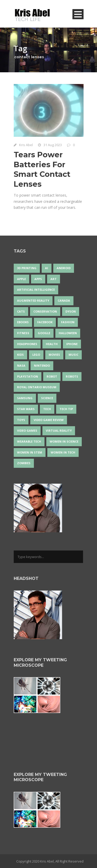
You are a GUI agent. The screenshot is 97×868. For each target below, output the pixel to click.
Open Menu (78, 14)
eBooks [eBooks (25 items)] (23, 322)
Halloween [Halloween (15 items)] (68, 333)
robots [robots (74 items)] (72, 376)
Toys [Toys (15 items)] (21, 420)
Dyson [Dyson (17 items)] (71, 311)
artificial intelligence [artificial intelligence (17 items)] (36, 290)
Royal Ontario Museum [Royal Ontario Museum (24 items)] (37, 387)
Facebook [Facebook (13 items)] (45, 322)
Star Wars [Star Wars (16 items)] (26, 409)
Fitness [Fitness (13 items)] (23, 333)
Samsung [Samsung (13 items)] (25, 398)
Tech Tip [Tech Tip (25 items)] (66, 409)
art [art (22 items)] (54, 279)
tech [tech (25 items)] (47, 409)
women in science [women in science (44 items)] (64, 441)
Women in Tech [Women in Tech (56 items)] (63, 452)
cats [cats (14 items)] (21, 311)
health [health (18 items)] (52, 344)
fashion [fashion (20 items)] (68, 322)
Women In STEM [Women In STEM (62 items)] (30, 452)
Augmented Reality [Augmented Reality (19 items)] (33, 300)
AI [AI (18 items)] (47, 268)
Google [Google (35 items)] (44, 333)
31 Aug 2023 (53, 145)
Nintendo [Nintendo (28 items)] (42, 365)
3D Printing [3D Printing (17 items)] (27, 268)
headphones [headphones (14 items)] (27, 344)
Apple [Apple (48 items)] (21, 279)
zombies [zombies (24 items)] (24, 463)
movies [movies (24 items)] (54, 355)
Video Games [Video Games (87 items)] (27, 430)
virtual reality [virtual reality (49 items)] (59, 430)
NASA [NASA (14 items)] (21, 365)
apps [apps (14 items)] (38, 279)
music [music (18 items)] (73, 355)
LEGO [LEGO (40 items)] (36, 355)
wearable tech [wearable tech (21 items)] (29, 441)
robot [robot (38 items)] (52, 376)
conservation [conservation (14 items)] (45, 311)
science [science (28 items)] (47, 398)
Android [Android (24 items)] (64, 268)
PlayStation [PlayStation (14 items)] (28, 376)
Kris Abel (26, 145)
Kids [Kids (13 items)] (20, 355)
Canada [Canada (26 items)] (64, 300)
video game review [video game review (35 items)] (49, 420)
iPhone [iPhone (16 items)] (72, 344)
